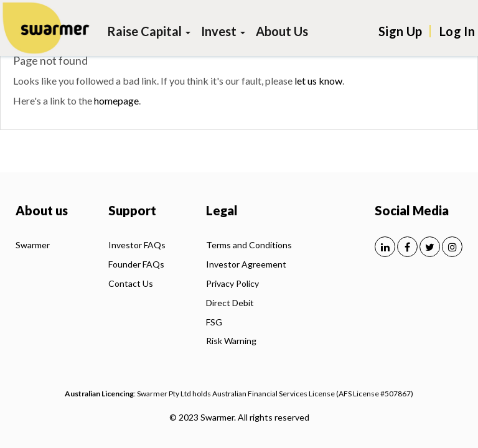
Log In (457, 31)
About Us (282, 31)
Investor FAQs (137, 245)
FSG (214, 322)
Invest (223, 31)
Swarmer (33, 245)
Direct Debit (230, 303)
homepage (116, 100)
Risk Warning (231, 341)
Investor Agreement (246, 264)
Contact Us (131, 283)
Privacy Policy (232, 283)
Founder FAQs (136, 264)
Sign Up (400, 31)
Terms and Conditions (249, 245)
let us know (318, 81)
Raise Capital (149, 31)
